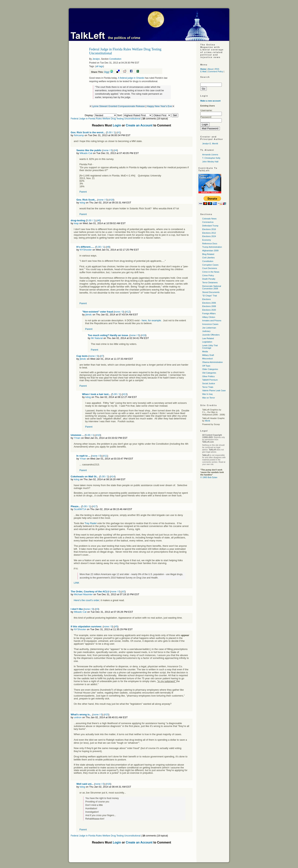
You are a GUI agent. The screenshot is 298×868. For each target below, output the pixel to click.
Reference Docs (210, 244)
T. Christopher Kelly (211, 158)
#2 (123, 591)
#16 (108, 784)
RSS (217, 69)
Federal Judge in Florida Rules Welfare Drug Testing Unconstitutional (106, 119)
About (210, 69)
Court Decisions (210, 268)
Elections (206, 299)
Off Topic (206, 366)
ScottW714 (80, 509)
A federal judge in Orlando (131, 78)
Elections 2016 (209, 229)
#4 (116, 150)
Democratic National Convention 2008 (212, 287)
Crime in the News (211, 272)
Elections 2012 (209, 233)
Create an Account (139, 125)
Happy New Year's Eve (159, 106)
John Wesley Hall (210, 162)
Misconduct (208, 359)
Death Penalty (209, 279)
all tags (100, 66)
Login (117, 125)
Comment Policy (216, 71)
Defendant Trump (210, 226)
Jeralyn (96, 59)
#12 (128, 312)
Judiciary (206, 331)
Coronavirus (208, 222)
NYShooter (86, 250)
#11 (105, 456)
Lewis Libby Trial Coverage (210, 347)
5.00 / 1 (111, 132)
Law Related (208, 338)
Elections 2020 (209, 310)
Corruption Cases (210, 265)
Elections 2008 (209, 306)
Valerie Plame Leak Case (214, 390)
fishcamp (79, 135)
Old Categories (209, 373)
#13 (125, 394)
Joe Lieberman (209, 328)
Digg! (107, 72)
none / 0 (107, 150)
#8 (108, 247)
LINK (76, 583)
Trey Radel (91, 523)
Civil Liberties (208, 258)
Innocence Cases (210, 324)
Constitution (115, 59)
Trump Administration (212, 247)
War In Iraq (207, 394)
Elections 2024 (209, 236)
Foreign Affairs (209, 313)
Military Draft (208, 355)
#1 (119, 132)
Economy (207, 240)
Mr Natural (97, 338)
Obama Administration (212, 362)
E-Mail (203, 71)
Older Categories (210, 369)
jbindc (89, 315)
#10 (98, 435)
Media (205, 351)
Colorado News (209, 219)
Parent (83, 192)
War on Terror (209, 398)
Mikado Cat (86, 153)
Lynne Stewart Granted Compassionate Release (118, 106)
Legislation (207, 342)
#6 (98, 220)
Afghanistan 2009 (210, 251)
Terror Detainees (210, 282)
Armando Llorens (210, 155)
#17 (95, 506)
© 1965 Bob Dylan (209, 477)
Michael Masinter (83, 594)
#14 (113, 476)
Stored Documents (211, 292)
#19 (143, 335)
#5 (116, 626)
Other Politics (208, 376)
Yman (77, 438)
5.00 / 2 (104, 476)
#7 (102, 356)
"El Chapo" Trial (210, 296)
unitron (78, 717)
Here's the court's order (86, 600)
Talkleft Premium (210, 380)
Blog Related (208, 254)
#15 (106, 714)
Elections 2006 (209, 303)
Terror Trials (208, 387)
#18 (111, 200)
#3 (97, 609)
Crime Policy (208, 275)
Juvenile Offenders (211, 335)
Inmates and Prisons (212, 321)
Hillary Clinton (209, 317)
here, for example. (152, 320)
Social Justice (209, 383)
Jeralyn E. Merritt (210, 144)
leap (76, 223)
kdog (82, 203)
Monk (208, 421)
